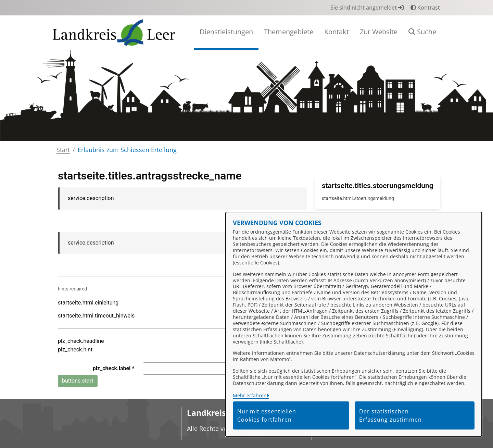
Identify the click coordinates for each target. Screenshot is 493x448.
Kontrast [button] (425, 8)
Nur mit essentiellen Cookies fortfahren (267, 415)
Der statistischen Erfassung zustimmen (390, 415)
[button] (422, 33)
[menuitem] (226, 33)
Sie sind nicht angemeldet (367, 8)
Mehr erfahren (250, 395)
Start (63, 150)
